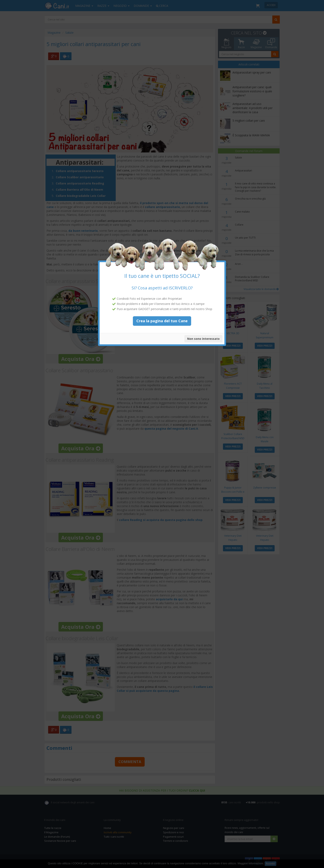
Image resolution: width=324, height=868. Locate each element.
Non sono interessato (203, 334)
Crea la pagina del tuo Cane (162, 316)
